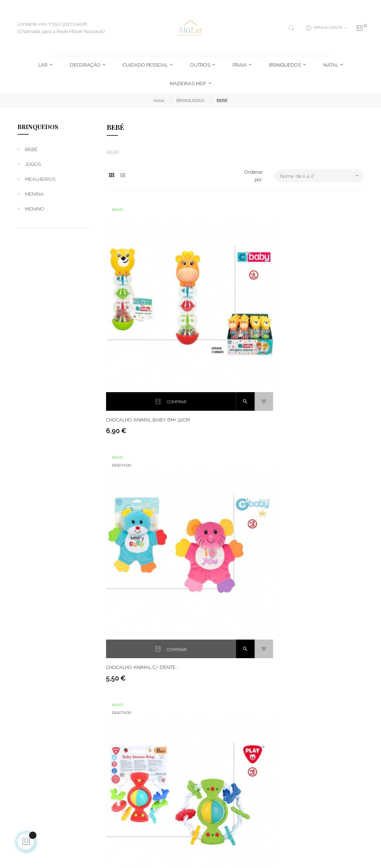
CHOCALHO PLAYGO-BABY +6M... (323, 308)
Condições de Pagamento (151, 779)
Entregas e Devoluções (150, 710)
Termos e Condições (159, 728)
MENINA (34, 194)
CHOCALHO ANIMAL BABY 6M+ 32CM (142, 312)
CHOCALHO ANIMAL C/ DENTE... (233, 308)
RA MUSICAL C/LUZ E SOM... (228, 588)
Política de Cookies (157, 762)
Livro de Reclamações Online (160, 800)
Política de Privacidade (150, 745)
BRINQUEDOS (38, 127)
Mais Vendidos (271, 707)
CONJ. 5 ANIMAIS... (128, 452)
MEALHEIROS (40, 179)
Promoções (268, 734)
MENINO (35, 209)
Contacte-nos (151, 817)
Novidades (267, 720)
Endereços (208, 707)
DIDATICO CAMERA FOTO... (316, 452)
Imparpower (105, 851)
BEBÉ (31, 149)
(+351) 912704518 (46, 744)
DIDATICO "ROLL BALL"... (223, 452)
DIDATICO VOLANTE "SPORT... (140, 588)
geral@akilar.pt (44, 766)
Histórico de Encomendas (211, 724)
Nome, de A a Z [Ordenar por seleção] (322, 176)
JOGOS (33, 164)
